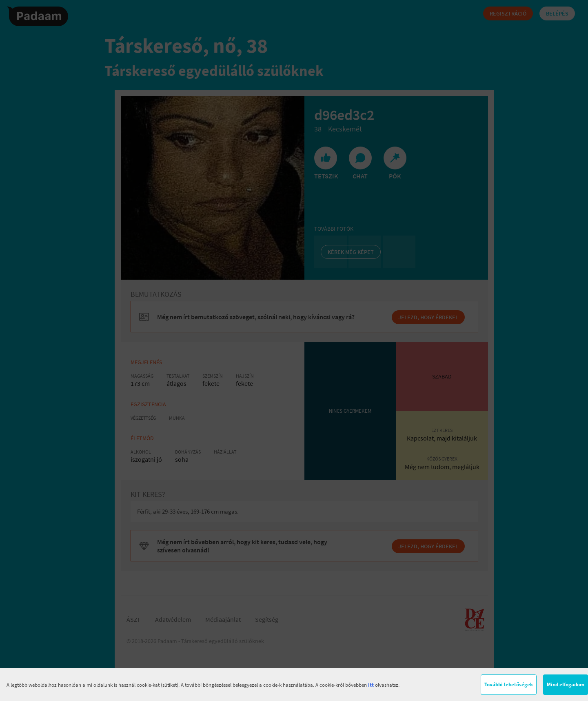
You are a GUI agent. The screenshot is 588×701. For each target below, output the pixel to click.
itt (371, 685)
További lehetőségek (509, 684)
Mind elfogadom (566, 684)
